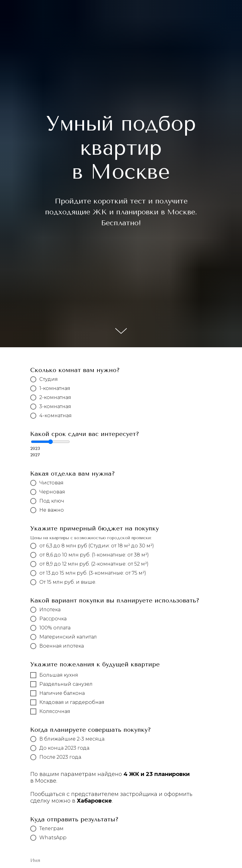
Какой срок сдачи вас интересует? (85, 434)
